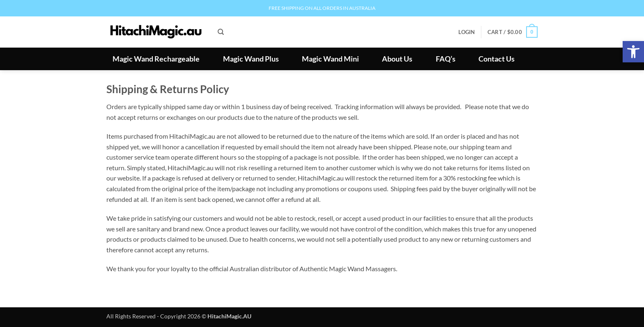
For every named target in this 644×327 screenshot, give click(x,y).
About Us (397, 59)
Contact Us (497, 59)
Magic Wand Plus (251, 59)
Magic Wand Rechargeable (156, 59)
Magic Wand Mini (330, 59)
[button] (633, 52)
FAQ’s (446, 59)
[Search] (221, 32)
